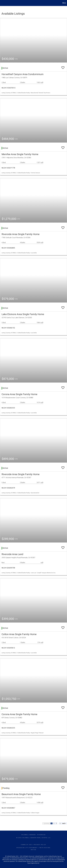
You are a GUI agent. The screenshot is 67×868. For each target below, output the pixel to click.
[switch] (63, 67)
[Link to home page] (3, 3)
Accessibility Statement (27, 848)
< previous (46, 823)
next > (64, 823)
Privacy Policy (40, 845)
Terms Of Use (26, 845)
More (64, 3)
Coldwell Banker (29, 835)
